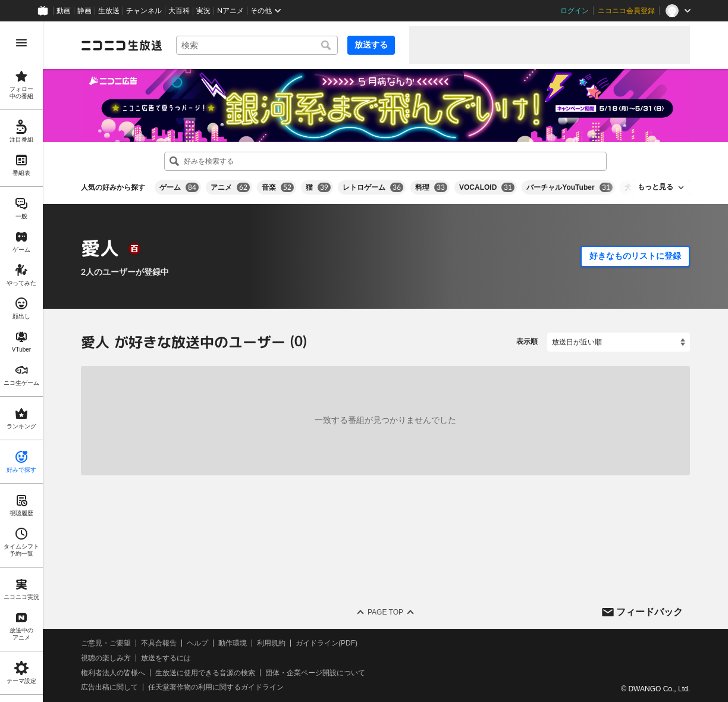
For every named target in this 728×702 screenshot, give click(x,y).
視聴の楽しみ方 (106, 658)
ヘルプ (197, 643)
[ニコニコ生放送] (121, 45)
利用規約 (271, 643)
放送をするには (166, 658)
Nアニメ (230, 11)
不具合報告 (159, 643)
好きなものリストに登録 (635, 256)
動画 (64, 11)
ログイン (575, 11)
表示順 (527, 341)
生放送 (109, 11)
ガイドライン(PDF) (327, 643)
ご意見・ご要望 (106, 643)
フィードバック (649, 611)
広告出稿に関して (109, 687)
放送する (371, 45)
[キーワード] (257, 45)
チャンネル (144, 11)
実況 (203, 11)
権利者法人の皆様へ (113, 672)
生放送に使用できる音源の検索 (205, 672)
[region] (21, 362)
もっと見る (655, 187)
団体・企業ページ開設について (315, 672)
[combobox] (257, 45)
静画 (84, 11)
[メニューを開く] (21, 43)
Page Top (385, 612)
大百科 (179, 11)
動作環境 (233, 643)
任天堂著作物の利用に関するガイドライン (216, 687)
